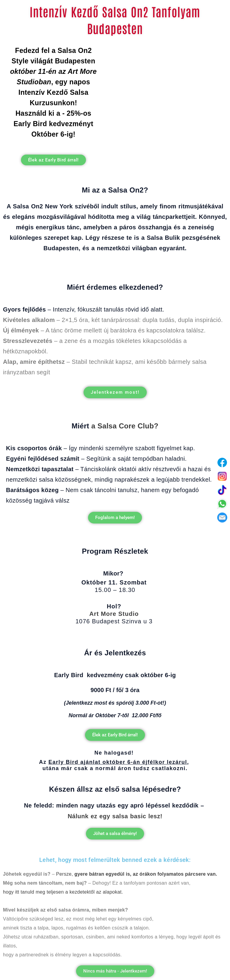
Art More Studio (114, 614)
